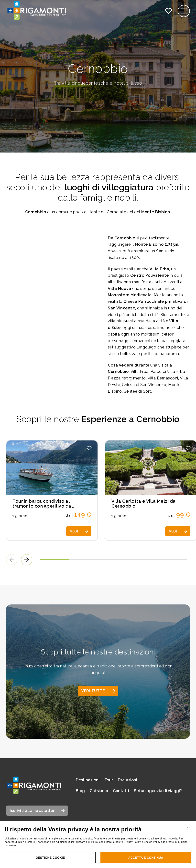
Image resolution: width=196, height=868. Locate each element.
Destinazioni (88, 780)
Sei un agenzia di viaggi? (158, 791)
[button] (89, 448)
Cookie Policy (152, 842)
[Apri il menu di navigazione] (184, 11)
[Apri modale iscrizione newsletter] (37, 811)
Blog (80, 791)
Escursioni (127, 780)
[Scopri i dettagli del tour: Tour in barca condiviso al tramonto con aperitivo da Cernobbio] (52, 490)
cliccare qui (83, 842)
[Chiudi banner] (187, 827)
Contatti (121, 791)
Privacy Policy (132, 842)
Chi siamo (99, 791)
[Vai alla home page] (34, 785)
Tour (109, 780)
